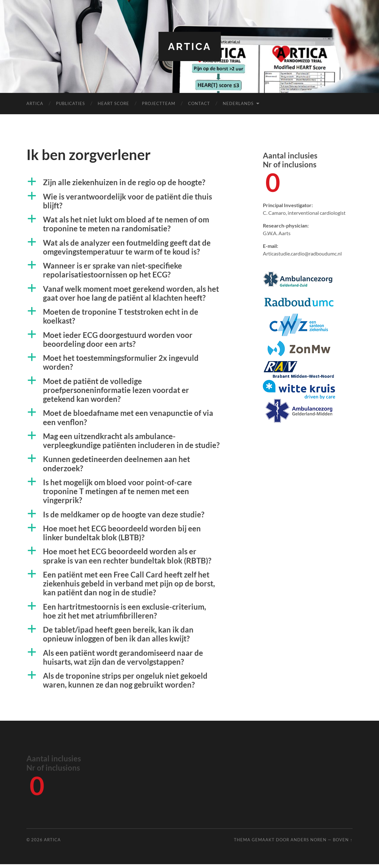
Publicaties (70, 103)
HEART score (113, 103)
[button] (132, 182)
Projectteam (159, 103)
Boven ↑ (343, 843)
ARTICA (190, 46)
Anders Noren (309, 843)
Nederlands (238, 103)
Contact (199, 103)
